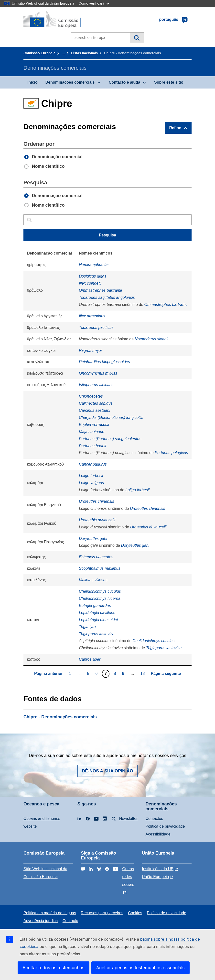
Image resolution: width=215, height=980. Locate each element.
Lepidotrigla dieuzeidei (98, 620)
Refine (175, 128)
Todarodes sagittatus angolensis (107, 297)
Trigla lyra (87, 627)
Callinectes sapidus (96, 403)
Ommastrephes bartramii (100, 290)
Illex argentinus (92, 316)
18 (143, 673)
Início (32, 82)
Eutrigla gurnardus (95, 606)
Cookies (135, 913)
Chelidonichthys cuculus (100, 591)
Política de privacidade (165, 826)
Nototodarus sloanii (152, 339)
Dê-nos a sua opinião (107, 771)
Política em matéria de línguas (50, 913)
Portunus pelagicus (171, 453)
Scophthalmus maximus (100, 568)
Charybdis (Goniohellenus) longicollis (111, 418)
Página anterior (48, 674)
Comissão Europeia (39, 53)
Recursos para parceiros (102, 913)
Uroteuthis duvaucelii (97, 520)
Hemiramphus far (94, 265)
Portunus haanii (92, 446)
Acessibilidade (158, 834)
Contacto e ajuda (124, 82)
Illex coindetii (90, 283)
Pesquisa (137, 38)
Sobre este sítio (169, 82)
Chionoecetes (91, 396)
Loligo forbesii (91, 476)
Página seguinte (166, 674)
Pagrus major (91, 351)
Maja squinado (92, 432)
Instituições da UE (158, 869)
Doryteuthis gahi (93, 539)
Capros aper (90, 659)
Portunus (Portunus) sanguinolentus (110, 439)
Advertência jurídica (41, 921)
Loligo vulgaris (91, 483)
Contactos (154, 819)
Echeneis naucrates (96, 557)
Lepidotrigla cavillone (97, 613)
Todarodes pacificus (96, 328)
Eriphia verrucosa (94, 425)
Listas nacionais (84, 53)
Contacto (70, 921)
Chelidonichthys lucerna (100, 598)
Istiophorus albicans (96, 385)
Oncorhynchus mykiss (98, 373)
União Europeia (155, 877)
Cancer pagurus (93, 464)
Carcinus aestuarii (95, 410)
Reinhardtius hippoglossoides (104, 362)
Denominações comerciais (70, 82)
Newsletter (129, 819)
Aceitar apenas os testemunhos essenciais (140, 968)
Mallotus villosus (93, 580)
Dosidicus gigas (93, 276)
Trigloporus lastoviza (97, 634)
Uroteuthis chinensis (97, 501)
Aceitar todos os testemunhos (54, 968)
